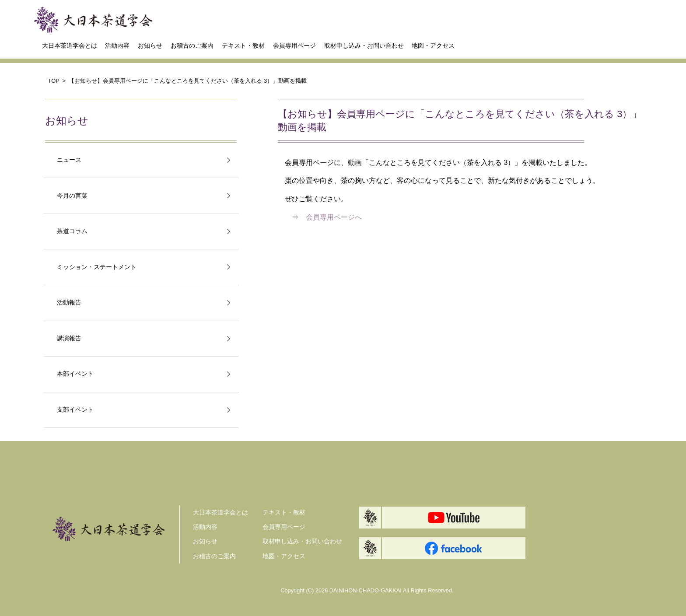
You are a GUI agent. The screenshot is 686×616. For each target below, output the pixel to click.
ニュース (69, 160)
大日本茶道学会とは (70, 45)
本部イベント (75, 374)
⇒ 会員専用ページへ (327, 217)
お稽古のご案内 (192, 45)
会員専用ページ (294, 45)
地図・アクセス (433, 45)
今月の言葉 (72, 196)
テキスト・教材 (243, 45)
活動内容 (117, 45)
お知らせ (150, 45)
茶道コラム (72, 231)
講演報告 (69, 338)
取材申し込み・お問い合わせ (364, 45)
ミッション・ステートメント (97, 267)
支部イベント (75, 410)
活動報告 (69, 303)
